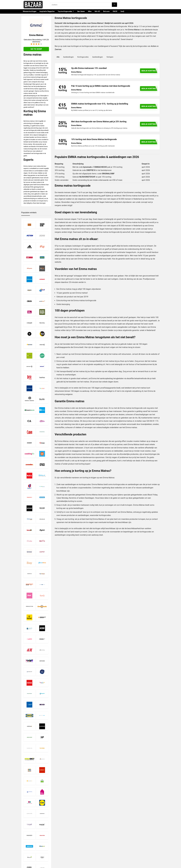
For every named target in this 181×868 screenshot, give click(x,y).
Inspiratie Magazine (47, 11)
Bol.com (106, 11)
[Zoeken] (114, 5)
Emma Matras (134, 30)
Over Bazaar (73, 850)
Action (154, 46)
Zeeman (58, 49)
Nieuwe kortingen (30, 11)
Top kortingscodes (65, 11)
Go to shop (36, 49)
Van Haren (81, 11)
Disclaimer (73, 844)
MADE (115, 11)
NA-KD (97, 11)
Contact (72, 852)
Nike (90, 11)
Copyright (72, 848)
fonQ (122, 11)
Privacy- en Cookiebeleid (78, 846)
